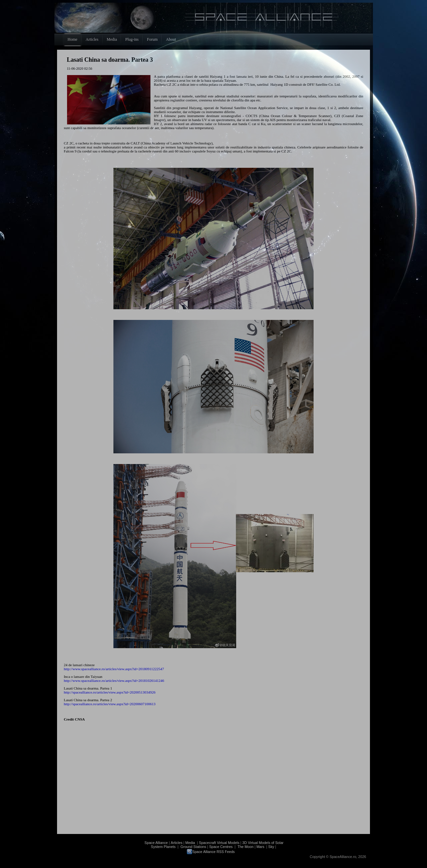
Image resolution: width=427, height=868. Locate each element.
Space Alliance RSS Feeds (213, 852)
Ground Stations (193, 847)
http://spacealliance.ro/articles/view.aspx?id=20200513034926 (110, 692)
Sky (271, 847)
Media (190, 843)
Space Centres (221, 847)
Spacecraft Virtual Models (219, 843)
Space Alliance (156, 843)
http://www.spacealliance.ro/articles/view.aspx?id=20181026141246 (114, 681)
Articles (177, 843)
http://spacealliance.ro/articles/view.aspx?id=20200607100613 (110, 704)
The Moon (245, 847)
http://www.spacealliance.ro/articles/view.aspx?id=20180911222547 (114, 669)
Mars (261, 847)
